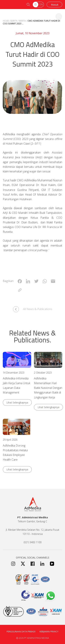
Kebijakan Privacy (49, 632)
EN (41, 4)
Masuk (55, 5)
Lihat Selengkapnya (17, 402)
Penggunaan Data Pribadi (21, 632)
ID (36, 4)
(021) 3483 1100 (33, 542)
